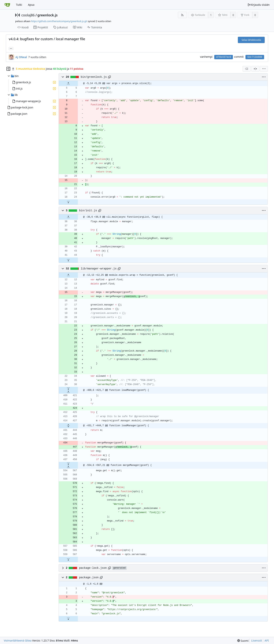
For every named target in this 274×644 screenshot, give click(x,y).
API (267, 640)
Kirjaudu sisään (259, 5)
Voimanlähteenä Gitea (18, 640)
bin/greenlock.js (94, 77)
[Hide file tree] (8, 69)
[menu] (264, 69)
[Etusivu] (7, 5)
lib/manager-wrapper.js (99, 269)
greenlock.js (48, 15)
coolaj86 (28, 15)
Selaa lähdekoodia (251, 40)
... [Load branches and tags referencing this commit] (11, 48)
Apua (31, 5)
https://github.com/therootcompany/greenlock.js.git (59, 21)
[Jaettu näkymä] (255, 69)
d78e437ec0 (224, 57)
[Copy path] (109, 77)
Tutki (19, 5)
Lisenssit (256, 640)
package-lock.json (93, 568)
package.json (89, 578)
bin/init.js (88, 211)
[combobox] (247, 69)
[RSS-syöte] (182, 15)
